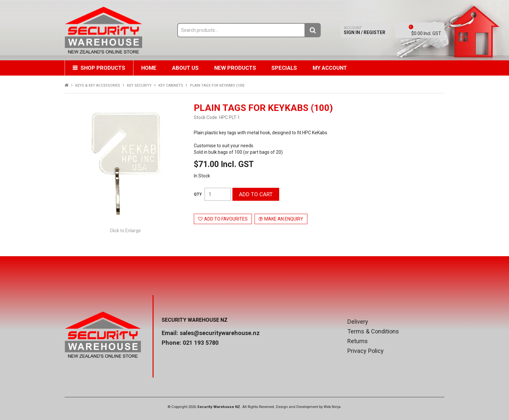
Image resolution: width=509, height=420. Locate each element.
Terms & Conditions (373, 331)
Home (150, 68)
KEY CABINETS (171, 85)
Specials (287, 68)
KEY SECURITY (139, 85)
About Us (187, 68)
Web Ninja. (333, 407)
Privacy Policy (366, 351)
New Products (237, 68)
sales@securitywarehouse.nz (220, 333)
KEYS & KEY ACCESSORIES (98, 85)
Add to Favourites (226, 219)
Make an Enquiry (284, 219)
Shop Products (103, 68)
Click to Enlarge (125, 231)
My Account (334, 68)
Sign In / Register (365, 30)
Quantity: (198, 194)
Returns (358, 341)
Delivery (358, 322)
